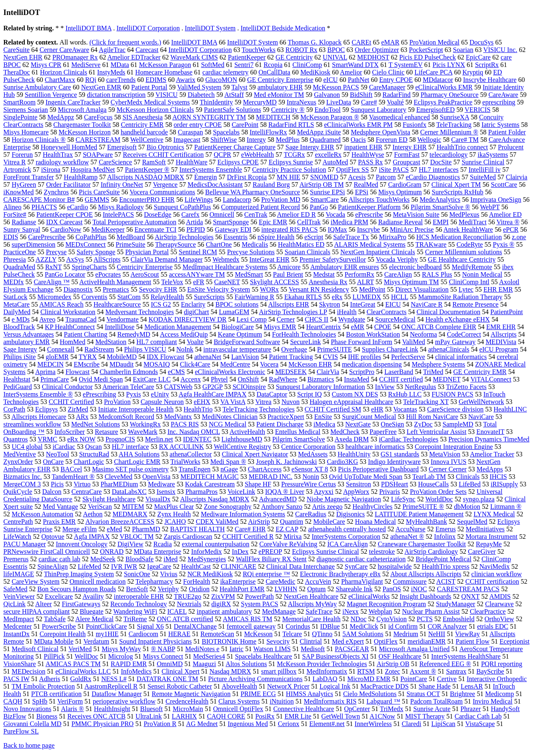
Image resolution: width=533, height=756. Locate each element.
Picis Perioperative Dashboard (379, 469)
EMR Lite (298, 716)
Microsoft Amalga (82, 110)
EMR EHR (501, 327)
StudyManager (456, 604)
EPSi (361, 192)
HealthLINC (510, 409)
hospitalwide (395, 566)
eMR (358, 327)
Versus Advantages (29, 334)
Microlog (121, 656)
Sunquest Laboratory (379, 110)
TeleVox (172, 282)
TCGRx (294, 155)
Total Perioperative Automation (134, 222)
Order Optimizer (377, 50)
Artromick (17, 170)
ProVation (117, 402)
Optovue (53, 537)
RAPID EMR (129, 664)
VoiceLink (241, 492)
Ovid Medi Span (101, 379)
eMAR (391, 42)
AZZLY (46, 259)
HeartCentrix (324, 327)
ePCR (511, 229)
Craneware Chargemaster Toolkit (422, 544)
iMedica (324, 424)
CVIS (330, 357)
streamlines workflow (32, 424)
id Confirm (403, 626)
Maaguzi (204, 664)
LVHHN (286, 589)
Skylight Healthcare (109, 499)
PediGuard (17, 387)
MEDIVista (501, 342)
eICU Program (499, 349)
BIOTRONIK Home (229, 641)
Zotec (392, 671)
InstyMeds (111, 72)
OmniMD (169, 664)
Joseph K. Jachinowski (286, 462)
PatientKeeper (247, 57)
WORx (269, 289)
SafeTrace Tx (351, 237)
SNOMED (324, 177)
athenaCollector (191, 454)
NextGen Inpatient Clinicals (378, 252)
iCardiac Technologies (409, 439)
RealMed (366, 185)
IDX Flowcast (165, 357)
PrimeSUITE (335, 349)
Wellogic (429, 140)
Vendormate (122, 319)
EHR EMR (498, 289)
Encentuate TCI (156, 229)
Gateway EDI (233, 229)
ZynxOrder (18, 462)
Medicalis (255, 244)
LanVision (245, 357)
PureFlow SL (21, 731)
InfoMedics (136, 671)
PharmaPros (201, 492)
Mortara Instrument (492, 537)
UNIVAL (335, 57)
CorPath (14, 409)
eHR (377, 409)
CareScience (115, 162)
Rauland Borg (271, 185)
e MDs (21, 319)
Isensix (166, 492)
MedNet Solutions (96, 424)
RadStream (99, 349)
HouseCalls (433, 484)
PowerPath (259, 596)
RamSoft (154, 162)
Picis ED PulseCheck (428, 57)
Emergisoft (122, 147)
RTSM (366, 671)
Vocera (269, 364)
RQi (91, 80)
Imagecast (187, 140)
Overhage (294, 349)
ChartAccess (265, 469)
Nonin (311, 477)
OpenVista (156, 477)
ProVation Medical (434, 42)
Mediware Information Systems (243, 514)
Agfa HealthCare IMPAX (213, 394)
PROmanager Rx (75, 57)
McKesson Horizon (85, 132)
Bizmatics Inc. (22, 477)
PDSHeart (395, 484)
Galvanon (327, 95)
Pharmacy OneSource (450, 95)
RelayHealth (167, 297)
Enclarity (193, 304)
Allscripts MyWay (312, 604)
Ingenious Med (248, 724)
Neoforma (424, 334)
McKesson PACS (336, 87)
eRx (337, 297)
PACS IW (16, 679)
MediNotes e (202, 649)
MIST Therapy (425, 716)
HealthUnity (354, 454)
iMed (171, 559)
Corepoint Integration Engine (454, 447)
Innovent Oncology (82, 544)
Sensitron (359, 484)
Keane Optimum (240, 334)
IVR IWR (124, 566)
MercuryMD (260, 102)
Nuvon (291, 402)
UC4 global (27, 447)
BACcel (71, 469)
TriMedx (391, 709)
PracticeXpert (286, 417)
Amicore (289, 267)
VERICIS (478, 110)
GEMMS (97, 200)
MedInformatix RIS (330, 701)
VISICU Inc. (500, 50)
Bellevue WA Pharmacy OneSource (253, 192)
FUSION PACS (452, 394)
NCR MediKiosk (210, 574)
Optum (316, 589)
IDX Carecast (65, 222)
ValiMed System (199, 87)
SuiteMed (483, 177)
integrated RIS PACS (290, 229)
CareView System (36, 581)
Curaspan (190, 132)
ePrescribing (100, 394)
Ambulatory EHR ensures (345, 267)
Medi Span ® (228, 462)
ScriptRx (487, 65)
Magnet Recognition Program (386, 604)
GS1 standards (400, 454)
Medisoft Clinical (35, 649)
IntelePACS (118, 214)
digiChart (196, 312)
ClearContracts (386, 312)
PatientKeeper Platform (370, 207)
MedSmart (249, 274)
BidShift (361, 95)
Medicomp (499, 694)
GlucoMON (221, 80)
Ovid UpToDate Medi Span (366, 477)
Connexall (61, 349)
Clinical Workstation (68, 312)
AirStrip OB (393, 664)
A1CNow (382, 716)
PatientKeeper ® (147, 170)
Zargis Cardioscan (188, 537)
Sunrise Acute (432, 709)
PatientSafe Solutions (233, 110)
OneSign (392, 424)
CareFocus (98, 117)
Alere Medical (95, 619)
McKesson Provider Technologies (322, 664)
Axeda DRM (351, 439)
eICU (331, 80)
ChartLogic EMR (137, 462)
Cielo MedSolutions (370, 694)
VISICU (166, 95)
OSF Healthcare (400, 656)
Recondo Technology (139, 604)
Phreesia (15, 259)
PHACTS (44, 207)
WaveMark (143, 432)
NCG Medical (227, 424)
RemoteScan (217, 634)
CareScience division (456, 409)
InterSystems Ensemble (211, 170)
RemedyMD (134, 334)
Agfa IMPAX (92, 537)
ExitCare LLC (152, 379)
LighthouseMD (242, 439)
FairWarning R (255, 297)
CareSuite (16, 50)
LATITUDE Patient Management (419, 514)
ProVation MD (281, 200)
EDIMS (156, 80)
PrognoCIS (120, 439)
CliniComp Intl (469, 282)
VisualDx (158, 499)
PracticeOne (20, 252)
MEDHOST (373, 57)
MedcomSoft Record (126, 417)
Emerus (446, 529)
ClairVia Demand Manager (166, 259)
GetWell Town (341, 716)
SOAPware (98, 155)
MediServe (86, 65)
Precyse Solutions (251, 252)
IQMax (337, 229)
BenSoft (137, 589)
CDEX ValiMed (217, 522)
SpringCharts (89, 267)
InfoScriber (70, 432)
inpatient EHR (364, 147)
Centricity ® (288, 110)
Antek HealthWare (468, 229)
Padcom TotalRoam (436, 701)
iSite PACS (394, 170)
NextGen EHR (23, 57)
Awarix (186, 80)
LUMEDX (367, 297)
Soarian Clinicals (308, 252)
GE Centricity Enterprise (280, 80)
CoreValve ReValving (288, 544)
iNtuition (282, 701)
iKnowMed (19, 192)
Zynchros (56, 192)
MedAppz (61, 117)
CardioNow (66, 229)
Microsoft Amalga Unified (414, 649)
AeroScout (144, 274)
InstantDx (16, 634)
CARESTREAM (98, 140)
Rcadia (162, 544)
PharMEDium (120, 484)
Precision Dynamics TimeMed (489, 439)
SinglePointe (20, 117)
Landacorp (237, 200)
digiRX (221, 604)
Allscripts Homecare (39, 417)
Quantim (291, 522)
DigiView (130, 544)
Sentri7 (244, 65)
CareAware (503, 95)
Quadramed (325, 140)
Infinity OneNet (122, 185)
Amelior (351, 72)
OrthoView (499, 619)
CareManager (387, 87)
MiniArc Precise (412, 229)
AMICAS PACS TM (73, 664)
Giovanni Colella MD (32, 724)
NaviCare (481, 417)
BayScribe (490, 671)
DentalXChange (195, 626)
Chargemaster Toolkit (82, 125)
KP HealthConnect (70, 327)
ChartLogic (89, 462)
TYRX (88, 357)
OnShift (248, 379)
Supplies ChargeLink (390, 349)
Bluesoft (152, 709)
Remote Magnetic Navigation (191, 694)
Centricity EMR (142, 125)
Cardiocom (143, 634)
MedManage (279, 611)
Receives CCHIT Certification (163, 155)
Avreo (47, 319)
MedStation (111, 342)
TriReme (135, 619)
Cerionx (289, 724)
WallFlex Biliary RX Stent (271, 559)
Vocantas (405, 409)
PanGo (319, 207)
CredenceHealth (187, 701)
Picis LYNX (449, 65)
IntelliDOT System (210, 28)
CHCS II (316, 319)
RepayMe (489, 544)
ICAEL (177, 611)
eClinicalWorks (369, 596)
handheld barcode (144, 132)
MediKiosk (315, 72)
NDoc (359, 619)
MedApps (490, 469)
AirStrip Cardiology (431, 552)
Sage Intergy (20, 349)
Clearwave (499, 604)
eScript (314, 237)
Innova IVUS (448, 462)
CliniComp (307, 65)
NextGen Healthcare (311, 596)
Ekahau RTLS (303, 297)
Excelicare (59, 596)
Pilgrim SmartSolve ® (440, 207)
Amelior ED (505, 214)
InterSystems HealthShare (466, 656)
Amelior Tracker (492, 454)
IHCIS (498, 477)
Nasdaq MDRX (230, 671)
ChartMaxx (60, 80)
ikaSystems (493, 155)
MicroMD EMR (369, 679)
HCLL (400, 297)
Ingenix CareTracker (73, 102)
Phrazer (471, 709)
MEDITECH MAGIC (209, 477)
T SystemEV (406, 65)
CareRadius (311, 514)
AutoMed (335, 162)
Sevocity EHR (158, 289)
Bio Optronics (165, 147)
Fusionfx (415, 125)
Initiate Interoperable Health (136, 409)
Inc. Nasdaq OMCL (194, 432)
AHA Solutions (139, 454)
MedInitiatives (485, 529)
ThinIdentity (217, 102)
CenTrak (255, 214)
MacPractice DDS (384, 686)
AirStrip (259, 522)
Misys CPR (46, 65)
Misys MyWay (121, 649)
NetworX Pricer (288, 686)
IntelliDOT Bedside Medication (283, 28)
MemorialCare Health (311, 619)
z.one (519, 237)
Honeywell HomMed (69, 147)
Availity (93, 596)
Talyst (239, 87)
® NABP (163, 649)
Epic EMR (273, 222)
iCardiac (64, 447)
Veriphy (168, 589)
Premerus (16, 559)
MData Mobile (54, 641)
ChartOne (219, 244)
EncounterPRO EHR (147, 200)
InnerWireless (373, 724)
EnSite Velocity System (219, 289)
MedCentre (235, 364)
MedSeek (103, 559)
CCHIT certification (492, 581)
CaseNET (227, 282)
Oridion (199, 589)
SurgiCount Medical (369, 417)
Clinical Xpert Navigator (255, 454)
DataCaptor (272, 394)
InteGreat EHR (269, 259)
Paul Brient (288, 274)
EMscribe (87, 364)
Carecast (147, 50)
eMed (115, 529)
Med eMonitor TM (279, 95)
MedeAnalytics (440, 200)
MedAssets (313, 454)
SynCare (356, 566)
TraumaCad (81, 319)
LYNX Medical (494, 514)
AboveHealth (239, 686)
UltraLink (148, 716)
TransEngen (195, 469)
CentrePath (18, 522)
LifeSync (403, 499)
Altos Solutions (246, 664)
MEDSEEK (291, 372)
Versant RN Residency (319, 289)
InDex (240, 552)
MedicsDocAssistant (215, 185)
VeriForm (70, 701)
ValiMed (414, 342)
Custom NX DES (355, 394)
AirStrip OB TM (321, 185)
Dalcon (52, 492)
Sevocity (278, 641)
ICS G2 (161, 304)
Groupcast (406, 162)
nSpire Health (276, 237)
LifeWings (199, 200)
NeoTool (57, 454)
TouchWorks (258, 50)
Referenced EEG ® (445, 664)
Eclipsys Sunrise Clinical (325, 552)
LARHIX (184, 716)
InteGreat (363, 304)
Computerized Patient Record (260, 207)
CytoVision (392, 619)
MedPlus (288, 140)
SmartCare (324, 200)
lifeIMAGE (19, 574)
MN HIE (289, 177)
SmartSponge (231, 222)
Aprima (45, 372)
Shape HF (258, 484)
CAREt (361, 42)
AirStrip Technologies (184, 237)
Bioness (47, 716)
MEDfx (14, 282)
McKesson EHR (310, 364)
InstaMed (356, 379)
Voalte (196, 342)
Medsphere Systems (438, 364)
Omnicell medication (98, 581)
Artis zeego (327, 507)
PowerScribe (59, 626)
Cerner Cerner (448, 469)
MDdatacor (438, 80)
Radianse (24, 222)
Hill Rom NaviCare (432, 417)
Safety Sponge (96, 252)
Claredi (412, 724)
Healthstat (17, 379)
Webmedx (226, 259)
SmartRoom (19, 102)
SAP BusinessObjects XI (335, 656)
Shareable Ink (354, 589)
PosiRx (265, 716)
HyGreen (24, 185)
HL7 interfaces (439, 170)
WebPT (490, 207)
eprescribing (499, 102)
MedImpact (19, 619)
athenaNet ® (407, 537)
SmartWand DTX (355, 65)
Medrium (406, 634)
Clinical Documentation (448, 312)
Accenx (191, 379)
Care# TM (465, 140)
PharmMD (146, 529)
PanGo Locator (65, 274)
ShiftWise (223, 140)
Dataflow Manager (117, 694)
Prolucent (511, 147)
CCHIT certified (401, 379)
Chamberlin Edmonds (129, 372)
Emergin (205, 177)
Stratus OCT (423, 694)
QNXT (471, 596)
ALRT (365, 282)
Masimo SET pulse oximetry (130, 469)
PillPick (54, 656)
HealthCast (196, 566)
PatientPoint (507, 312)
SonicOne (137, 574)
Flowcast (77, 372)
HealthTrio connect (462, 147)
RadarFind (396, 95)
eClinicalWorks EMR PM (358, 125)
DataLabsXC (129, 492)
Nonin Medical (482, 274)
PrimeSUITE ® (423, 507)
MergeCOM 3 (22, 484)
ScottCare (504, 185)
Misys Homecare (26, 132)
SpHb (40, 701)
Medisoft (313, 649)
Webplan (380, 611)
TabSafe (55, 619)
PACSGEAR (352, 649)
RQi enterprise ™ (266, 574)
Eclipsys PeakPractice (443, 102)
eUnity (160, 394)
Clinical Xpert (181, 671)
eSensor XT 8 (310, 469)
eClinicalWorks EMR (444, 87)
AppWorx (356, 492)
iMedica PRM (349, 222)
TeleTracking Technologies (258, 409)
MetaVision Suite (416, 214)
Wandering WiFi (135, 611)
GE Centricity (294, 57)
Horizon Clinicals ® (39, 140)
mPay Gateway (455, 342)
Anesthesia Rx (328, 282)
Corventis (95, 297)
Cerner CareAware (64, 50)
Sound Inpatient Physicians (155, 641)
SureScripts (209, 297)
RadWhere (283, 379)
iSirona (51, 170)
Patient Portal (149, 87)
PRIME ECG (258, 694)
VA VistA (233, 402)
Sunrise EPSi (327, 192)
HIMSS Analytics (310, 694)
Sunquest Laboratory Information (320, 387)
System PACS (260, 604)
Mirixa (293, 537)
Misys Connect (163, 656)
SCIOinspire (249, 387)
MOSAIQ (157, 364)
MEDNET (447, 379)
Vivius (169, 574)
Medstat (324, 274)
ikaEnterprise (238, 581)
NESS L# (114, 679)
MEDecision (29, 671)
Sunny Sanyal (22, 229)
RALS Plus (437, 274)
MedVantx (178, 417)
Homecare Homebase (164, 72)
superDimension (34, 244)
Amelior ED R (296, 214)
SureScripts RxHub (458, 192)
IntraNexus (301, 102)
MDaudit (122, 364)
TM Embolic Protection (43, 686)
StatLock (15, 297)
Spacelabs (226, 132)
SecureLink (306, 342)
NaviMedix (494, 566)
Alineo (12, 207)
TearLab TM (429, 477)
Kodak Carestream (210, 484)
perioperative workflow (124, 701)
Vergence (165, 185)
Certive (447, 679)
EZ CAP (287, 529)
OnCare (53, 462)
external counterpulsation (216, 544)
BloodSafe (139, 559)
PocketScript (426, 50)
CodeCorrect (464, 334)
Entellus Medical (298, 432)
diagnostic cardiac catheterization (361, 559)
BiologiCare (237, 327)
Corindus (298, 626)
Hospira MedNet (93, 170)
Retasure (107, 432)
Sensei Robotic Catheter (180, 686)
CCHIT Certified (71, 402)
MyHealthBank (427, 522)
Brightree (463, 694)
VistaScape (480, 724)
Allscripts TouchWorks (379, 200)
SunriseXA (454, 117)
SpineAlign (53, 566)
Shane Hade (435, 686)
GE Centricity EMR (480, 372)
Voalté (395, 102)
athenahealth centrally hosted (347, 529)
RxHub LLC (405, 394)
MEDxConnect (86, 244)
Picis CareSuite (99, 192)
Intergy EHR (410, 147)
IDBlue (330, 626)
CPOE (383, 327)
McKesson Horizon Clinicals (155, 110)
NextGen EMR (101, 87)
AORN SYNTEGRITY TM (209, 117)
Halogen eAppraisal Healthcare (351, 402)
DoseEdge (158, 214)
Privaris (390, 492)
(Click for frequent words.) (125, 42)
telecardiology (449, 155)
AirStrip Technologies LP (293, 312)
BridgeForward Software (247, 342)
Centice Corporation (308, 447)
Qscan (93, 447)
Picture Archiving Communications (255, 679)
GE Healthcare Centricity (462, 259)
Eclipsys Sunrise (291, 162)
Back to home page (29, 745)
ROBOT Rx (301, 50)
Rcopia (273, 65)
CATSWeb (178, 387)
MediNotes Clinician (230, 417)
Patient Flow (472, 641)
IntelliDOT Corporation (148, 28)
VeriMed (80, 649)
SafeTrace (319, 611)
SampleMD (458, 424)
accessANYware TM (197, 274)
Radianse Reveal (400, 222)
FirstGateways (81, 604)
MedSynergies (207, 559)
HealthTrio (198, 409)
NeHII (437, 634)
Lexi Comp (252, 319)
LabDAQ (325, 679)
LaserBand (399, 372)
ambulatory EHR (280, 87)
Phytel (219, 379)
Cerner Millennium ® (449, 132)
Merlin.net (159, 439)
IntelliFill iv (484, 170)
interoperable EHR (139, 596)
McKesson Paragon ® (330, 117)
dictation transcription (116, 95)
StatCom (129, 297)
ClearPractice (488, 611)
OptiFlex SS (352, 170)
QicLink (14, 604)
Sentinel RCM (198, 252)
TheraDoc (17, 72)
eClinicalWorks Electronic (230, 372)
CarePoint (245, 125)
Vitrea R (15, 162)
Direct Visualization (422, 289)
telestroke (382, 552)
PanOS (392, 589)
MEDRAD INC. (270, 477)
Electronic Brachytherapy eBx (340, 574)
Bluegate (91, 611)
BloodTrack (19, 327)
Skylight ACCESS (274, 282)
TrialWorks (185, 462)
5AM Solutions (363, 634)
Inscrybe (368, 229)
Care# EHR (250, 529)
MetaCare (16, 304)
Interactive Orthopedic (497, 679)
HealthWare (192, 162)
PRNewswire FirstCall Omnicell (47, 552)
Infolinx (445, 537)
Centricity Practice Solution (289, 170)
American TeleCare (128, 387)
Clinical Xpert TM (456, 185)
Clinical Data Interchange (300, 566)
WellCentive (147, 140)
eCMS (176, 372)
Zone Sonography (228, 507)
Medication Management (178, 327)
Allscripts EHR (289, 304)
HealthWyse (368, 155)
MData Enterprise (157, 552)
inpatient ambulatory (224, 611)
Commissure (410, 581)
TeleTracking (454, 125)
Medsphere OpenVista (381, 132)
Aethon (93, 514)
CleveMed (118, 477)
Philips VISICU (145, 349)
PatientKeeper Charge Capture (235, 147)
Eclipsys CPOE (238, 162)
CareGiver (482, 552)
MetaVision (445, 454)
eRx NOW (82, 439)
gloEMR (57, 357)
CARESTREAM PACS (468, 589)
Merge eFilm (80, 529)
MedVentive (20, 454)
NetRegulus (421, 387)
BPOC (336, 50)
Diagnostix (78, 289)
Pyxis (134, 394)
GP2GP (212, 387)
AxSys (75, 259)
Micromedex (55, 297)
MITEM (133, 507)
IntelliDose (120, 327)
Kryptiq (473, 72)
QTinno (322, 634)
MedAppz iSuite (319, 132)
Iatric (237, 649)
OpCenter (357, 709)
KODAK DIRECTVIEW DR (188, 319)
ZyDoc (423, 424)
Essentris (236, 237)
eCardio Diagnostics (433, 177)
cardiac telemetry (225, 72)
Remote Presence (476, 304)
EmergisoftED (436, 110)
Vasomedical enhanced (399, 117)
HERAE (179, 634)
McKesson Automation (42, 514)
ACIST (446, 581)
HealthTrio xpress (446, 566)
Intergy (257, 140)
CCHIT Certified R (248, 537)
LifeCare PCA (433, 72)
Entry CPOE (396, 80)
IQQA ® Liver (285, 492)
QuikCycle (18, 492)
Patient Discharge (280, 424)
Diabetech (201, 95)
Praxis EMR (59, 522)
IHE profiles (365, 357)
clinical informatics (461, 357)
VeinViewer (19, 596)
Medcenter (17, 626)
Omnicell (222, 214)
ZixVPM (223, 596)
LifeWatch (17, 537)
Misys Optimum (400, 192)
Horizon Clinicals (64, 72)
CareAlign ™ (52, 282)
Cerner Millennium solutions (464, 252)
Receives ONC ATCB (97, 716)
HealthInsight (112, 709)
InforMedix (207, 552)
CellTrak (309, 222)
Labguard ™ (383, 701)
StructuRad (94, 454)
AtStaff (234, 95)
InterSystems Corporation (346, 537)
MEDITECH (273, 117)
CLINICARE (238, 566)
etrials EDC (493, 626)
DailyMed (17, 312)
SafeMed (15, 589)
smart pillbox (279, 671)
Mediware (161, 484)
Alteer (43, 604)
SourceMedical (395, 319)
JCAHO (175, 522)
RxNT (53, 267)
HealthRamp (81, 177)
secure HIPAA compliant (36, 611)
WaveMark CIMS (194, 57)
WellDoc (86, 656)
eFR (199, 282)
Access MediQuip (184, 334)
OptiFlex (386, 641)
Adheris (50, 679)
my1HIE (107, 634)
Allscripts (503, 334)
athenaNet (208, 357)
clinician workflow (497, 574)
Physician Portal (147, 252)
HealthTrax (58, 155)
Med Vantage (61, 507)
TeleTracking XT (426, 402)
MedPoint (372, 289)
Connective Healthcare (304, 709)
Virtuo (82, 484)
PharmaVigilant (362, 581)
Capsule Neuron (162, 402)
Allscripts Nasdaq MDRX (214, 499)
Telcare (292, 634)
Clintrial (311, 641)
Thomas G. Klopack (315, 42)
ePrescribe (369, 214)
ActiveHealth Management (115, 282)
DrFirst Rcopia (247, 177)
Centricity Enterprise (145, 267)
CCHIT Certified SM (333, 409)
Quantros (16, 439)
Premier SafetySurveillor (333, 259)
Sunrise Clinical (483, 162)
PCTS (425, 619)
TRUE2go (187, 596)
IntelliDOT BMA (88, 28)
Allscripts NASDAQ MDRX (146, 177)
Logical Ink (335, 686)
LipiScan (443, 724)
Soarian (463, 50)
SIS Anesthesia (142, 117)
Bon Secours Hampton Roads (77, 589)
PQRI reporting (502, 664)
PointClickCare (106, 626)
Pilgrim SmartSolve (299, 439)
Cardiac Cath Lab (478, 716)
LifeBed (470, 484)
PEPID (196, 229)
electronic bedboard (415, 267)
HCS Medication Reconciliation (459, 237)
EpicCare (478, 57)
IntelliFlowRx (268, 132)
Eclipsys (46, 409)
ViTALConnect (491, 379)
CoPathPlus (91, 237)
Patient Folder (507, 132)
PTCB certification (56, 694)
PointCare (414, 679)
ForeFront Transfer (29, 177)
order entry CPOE (198, 125)
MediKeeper (108, 229)
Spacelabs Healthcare (263, 656)
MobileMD (122, 357)
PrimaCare (55, 379)
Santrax (456, 671)
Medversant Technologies (139, 312)
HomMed (73, 342)
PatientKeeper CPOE (65, 214)
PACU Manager (25, 544)
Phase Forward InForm (361, 342)
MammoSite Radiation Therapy (460, 297)
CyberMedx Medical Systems (150, 102)
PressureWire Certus (308, 484)
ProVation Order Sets (438, 492)
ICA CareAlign (347, 544)
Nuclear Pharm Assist (431, 611)
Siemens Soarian (26, 110)
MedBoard (131, 237)
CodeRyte (469, 244)
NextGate (358, 424)
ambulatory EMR (27, 342)
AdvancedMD (278, 499)
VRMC (47, 439)
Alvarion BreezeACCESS (120, 522)
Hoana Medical (376, 522)
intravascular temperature (237, 349)
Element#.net (327, 724)
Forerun (22, 155)
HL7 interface (130, 447)
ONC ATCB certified (185, 619)
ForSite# (15, 214)
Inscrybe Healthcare (490, 80)
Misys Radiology (121, 207)
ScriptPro (362, 372)
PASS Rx (370, 162)
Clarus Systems (239, 701)
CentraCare (87, 492)
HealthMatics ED (301, 244)
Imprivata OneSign (496, 200)
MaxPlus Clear (174, 507)
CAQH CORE (226, 716)
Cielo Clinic (389, 72)
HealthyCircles (372, 507)
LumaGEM (234, 312)
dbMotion (467, 507)
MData (120, 65)
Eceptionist (515, 641)
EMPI (441, 222)
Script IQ (310, 394)
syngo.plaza (479, 499)
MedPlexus (464, 214)
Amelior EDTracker (134, 57)
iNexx (350, 611)
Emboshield (458, 619)
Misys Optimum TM (411, 282)
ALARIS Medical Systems (370, 244)
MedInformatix (327, 671)
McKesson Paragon (165, 65)
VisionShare (20, 664)
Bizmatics (321, 379)
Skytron (330, 304)
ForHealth (197, 581)
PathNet (359, 80)
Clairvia (517, 177)
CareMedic (280, 581)
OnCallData (274, 72)
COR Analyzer (447, 626)
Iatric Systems (500, 125)
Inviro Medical (493, 701)
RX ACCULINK (182, 447)
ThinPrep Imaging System (79, 574)
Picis (57, 484)
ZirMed (78, 409)
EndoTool (328, 110)
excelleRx (328, 155)
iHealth (347, 312)
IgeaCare (159, 566)
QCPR (222, 155)
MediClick (364, 626)
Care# (369, 102)
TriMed (433, 372)
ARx (82, 417)
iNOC (419, 589)
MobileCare (329, 522)
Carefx (190, 214)
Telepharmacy (154, 581)
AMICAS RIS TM (248, 619)
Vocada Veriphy (397, 259)
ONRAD (112, 552)
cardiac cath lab (59, 559)
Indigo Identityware (395, 462)
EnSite (323, 417)
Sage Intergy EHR (310, 147)
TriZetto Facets (466, 387)
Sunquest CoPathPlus (182, 207)
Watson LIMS (272, 649)
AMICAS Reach (61, 304)
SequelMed (472, 522)
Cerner (286, 319)
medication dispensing (372, 364)
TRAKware (431, 244)
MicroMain (188, 709)
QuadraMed (19, 267)
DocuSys (481, 42)
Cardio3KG (342, 462)
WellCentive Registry (242, 447)
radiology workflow (62, 162)
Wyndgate (352, 319)
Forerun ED (391, 140)
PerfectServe (408, 357)
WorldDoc (439, 499)
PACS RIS (185, 424)
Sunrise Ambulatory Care (37, 87)
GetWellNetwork (482, 402)
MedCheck (345, 432)
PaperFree (383, 432)
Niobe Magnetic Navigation (344, 499)
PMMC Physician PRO (103, 724)
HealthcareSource (117, 304)
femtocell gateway (251, 626)
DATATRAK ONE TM (167, 679)
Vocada (335, 214)
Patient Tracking (291, 357)
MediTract (472, 222)
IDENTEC (197, 439)
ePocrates (108, 274)
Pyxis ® (504, 244)
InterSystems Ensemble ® (38, 394)
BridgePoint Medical (443, 559)
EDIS (11, 237)
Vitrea (263, 402)
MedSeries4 (209, 656)
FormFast (407, 155)
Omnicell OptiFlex (238, 709)
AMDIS (500, 596)
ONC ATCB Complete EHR (439, 327)
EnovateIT (490, 432)
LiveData (339, 102)
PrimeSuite (131, 244)
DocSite (441, 162)
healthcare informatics (375, 447)
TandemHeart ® (73, 477)
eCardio (78, 207)
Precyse (56, 252)
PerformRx (360, 274)
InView (385, 387)
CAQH (13, 701)
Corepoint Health (63, 634)
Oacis (358, 140)
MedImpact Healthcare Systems (225, 267)
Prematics (116, 289)
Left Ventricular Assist (436, 432)
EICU (393, 304)
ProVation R (160, 724)
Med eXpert (348, 641)
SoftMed (213, 65)
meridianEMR (427, 641)
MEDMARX (130, 514)
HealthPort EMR (242, 589)
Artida (195, 222)
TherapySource (176, 244)
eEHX (202, 402)
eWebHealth (258, 155)
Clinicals (468, 477)
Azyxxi (324, 492)
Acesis (357, 177)
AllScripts (107, 259)
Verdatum (96, 641)
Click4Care (195, 364)
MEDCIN (51, 364)
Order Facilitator (68, 185)
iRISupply (504, 484)
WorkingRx (145, 424)
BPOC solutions (237, 304)
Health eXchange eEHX (458, 319)
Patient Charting (85, 334)
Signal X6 (150, 626)
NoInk (185, 349)
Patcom (386, 177)
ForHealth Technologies (304, 334)
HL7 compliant (157, 342)
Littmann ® (506, 507)
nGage (229, 469)
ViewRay (467, 634)
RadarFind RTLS (291, 125)
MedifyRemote (472, 267)
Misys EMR (280, 327)
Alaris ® (72, 709)
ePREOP (270, 552)
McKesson (258, 634)
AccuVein (318, 581)
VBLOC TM (137, 537)
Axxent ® (423, 671)
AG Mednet (202, 724)
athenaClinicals (449, 349)
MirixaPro (393, 237)
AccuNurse (411, 529)
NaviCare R (427, 304)
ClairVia (328, 372)
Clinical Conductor (67, 387)
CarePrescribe (47, 237)
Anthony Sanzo (282, 507)
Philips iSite (20, 357)
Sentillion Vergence (51, 95)
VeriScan (100, 507)
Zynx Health (174, 514)
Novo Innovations (27, 709)
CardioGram (405, 185)
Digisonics (351, 514)
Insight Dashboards (426, 596)
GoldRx (81, 679)
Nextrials (189, 604)
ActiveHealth (247, 432)
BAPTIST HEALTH (198, 529)
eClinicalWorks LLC (83, 671)
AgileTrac (112, 50)
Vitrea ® (508, 222)
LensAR (472, 686)
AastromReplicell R (111, 686)
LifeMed (90, 566)
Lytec (466, 289)
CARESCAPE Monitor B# (39, 200)
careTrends (121, 80)
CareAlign (398, 274)
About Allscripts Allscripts (426, 574)
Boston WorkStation (373, 334)
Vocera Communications (162, 192)
